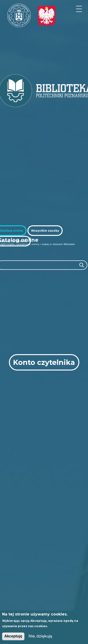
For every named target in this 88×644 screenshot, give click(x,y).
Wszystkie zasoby (45, 231)
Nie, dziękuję (40, 636)
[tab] (45, 231)
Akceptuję (13, 636)
